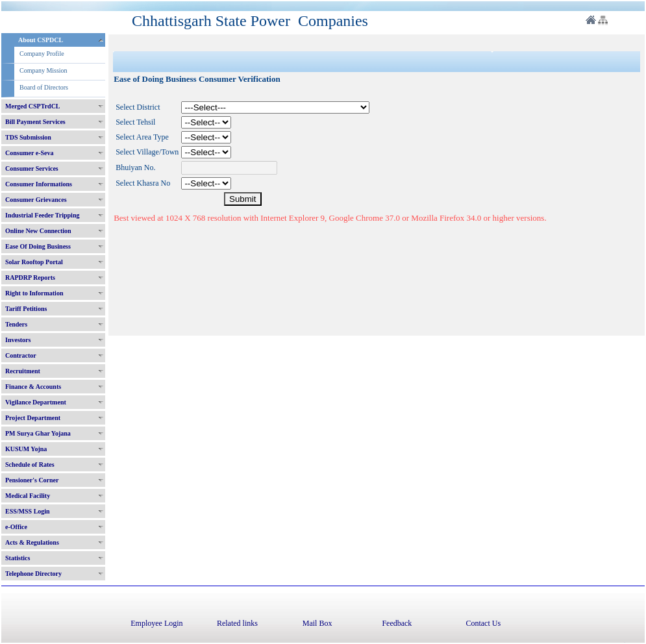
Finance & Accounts (33, 387)
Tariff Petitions (26, 309)
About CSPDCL (41, 40)
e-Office (16, 527)
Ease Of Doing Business (38, 246)
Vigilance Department (36, 402)
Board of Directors (44, 87)
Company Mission (43, 70)
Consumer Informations (39, 184)
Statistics (18, 558)
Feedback (397, 623)
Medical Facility (28, 496)
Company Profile (42, 54)
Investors (18, 340)
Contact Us (483, 623)
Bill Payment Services (35, 122)
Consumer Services (32, 168)
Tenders (16, 324)
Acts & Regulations (32, 542)
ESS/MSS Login (28, 511)
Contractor (21, 355)
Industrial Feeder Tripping (42, 215)
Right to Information (34, 293)
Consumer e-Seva (30, 153)
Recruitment (23, 371)
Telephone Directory (33, 574)
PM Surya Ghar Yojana (38, 433)
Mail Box (317, 623)
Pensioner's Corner (32, 480)
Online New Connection (38, 231)
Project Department (33, 418)
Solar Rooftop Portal (34, 262)
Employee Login (156, 623)
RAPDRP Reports (30, 278)
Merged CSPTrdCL (33, 106)
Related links (237, 623)
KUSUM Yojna (26, 449)
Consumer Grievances (36, 200)
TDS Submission (28, 137)
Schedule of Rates (30, 464)
